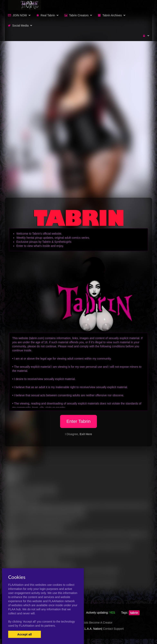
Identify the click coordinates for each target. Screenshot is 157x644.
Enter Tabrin (78, 421)
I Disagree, (78, 434)
